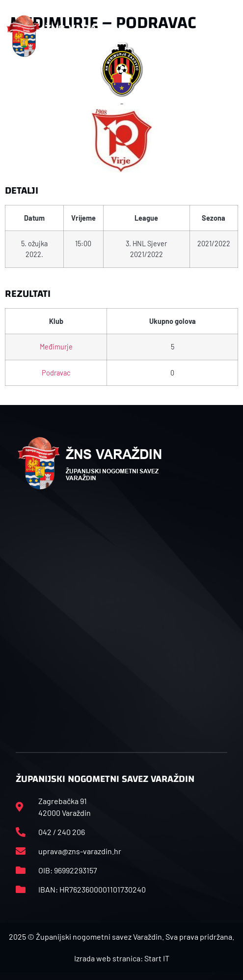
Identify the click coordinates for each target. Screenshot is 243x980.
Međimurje (56, 347)
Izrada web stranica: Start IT (122, 958)
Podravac (56, 373)
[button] (231, 36)
